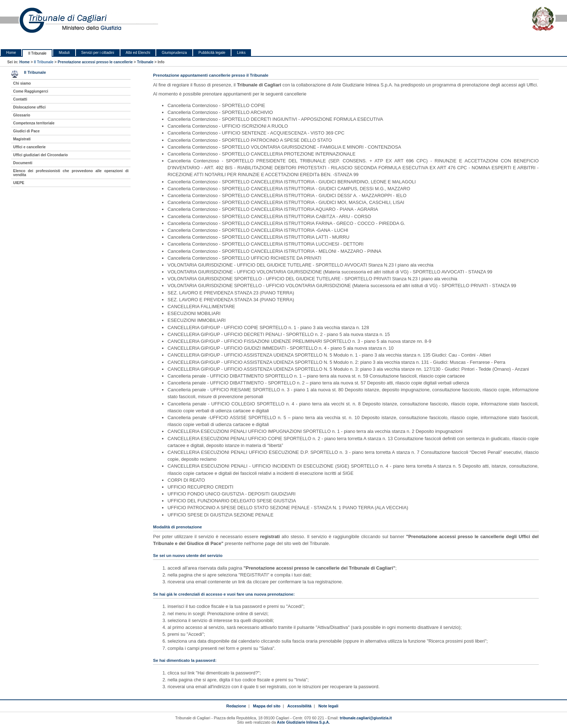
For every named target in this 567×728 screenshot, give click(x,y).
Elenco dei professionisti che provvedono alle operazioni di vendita (71, 173)
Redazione (236, 706)
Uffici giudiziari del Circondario (40, 155)
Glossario (22, 115)
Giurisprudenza (174, 53)
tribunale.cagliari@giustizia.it (366, 718)
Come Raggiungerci (31, 91)
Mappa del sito (267, 706)
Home (11, 53)
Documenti (23, 163)
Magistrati (22, 139)
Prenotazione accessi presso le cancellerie (95, 62)
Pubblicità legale (212, 53)
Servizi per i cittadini (98, 53)
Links (241, 53)
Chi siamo (22, 83)
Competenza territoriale (34, 123)
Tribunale (145, 62)
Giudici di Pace (26, 131)
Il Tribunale (37, 53)
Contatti (20, 99)
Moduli (64, 53)
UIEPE (19, 183)
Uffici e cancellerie (29, 147)
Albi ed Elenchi (138, 53)
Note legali (328, 706)
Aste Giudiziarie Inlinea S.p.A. (303, 722)
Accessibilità (300, 706)
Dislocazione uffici (29, 107)
